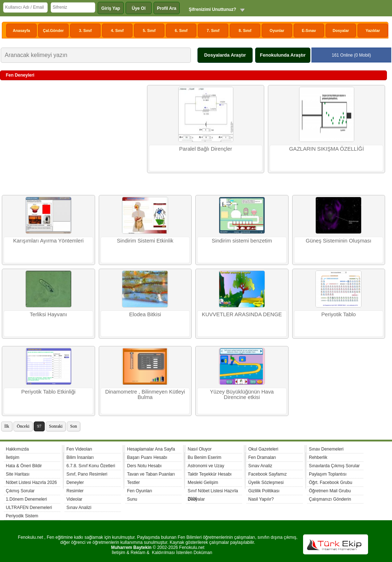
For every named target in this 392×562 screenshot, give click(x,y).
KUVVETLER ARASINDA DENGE (242, 314)
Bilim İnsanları (80, 457)
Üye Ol (139, 8)
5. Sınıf (149, 30)
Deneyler (75, 482)
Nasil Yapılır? (261, 499)
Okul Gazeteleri (263, 449)
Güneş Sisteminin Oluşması (338, 241)
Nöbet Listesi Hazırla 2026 (31, 482)
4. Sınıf (117, 30)
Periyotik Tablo (338, 314)
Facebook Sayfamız (268, 474)
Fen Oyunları (140, 491)
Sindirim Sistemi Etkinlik (145, 241)
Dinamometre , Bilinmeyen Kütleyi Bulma (145, 394)
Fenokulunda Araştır (283, 55)
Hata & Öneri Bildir (24, 466)
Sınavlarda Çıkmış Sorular (334, 466)
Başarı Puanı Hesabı (147, 457)
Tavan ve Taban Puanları (151, 474)
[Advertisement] (73, 138)
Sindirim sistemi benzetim (242, 241)
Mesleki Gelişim (203, 482)
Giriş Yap (111, 8)
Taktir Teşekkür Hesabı (210, 474)
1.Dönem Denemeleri (26, 499)
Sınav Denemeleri (326, 449)
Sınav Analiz (260, 466)
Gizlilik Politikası (264, 491)
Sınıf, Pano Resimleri (87, 474)
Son (73, 426)
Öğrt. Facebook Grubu (330, 482)
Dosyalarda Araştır (225, 55)
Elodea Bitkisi (145, 314)
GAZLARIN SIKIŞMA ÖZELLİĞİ (326, 149)
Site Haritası (18, 474)
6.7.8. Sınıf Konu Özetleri (91, 466)
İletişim (13, 457)
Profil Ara (167, 8)
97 (39, 426)
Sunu (132, 499)
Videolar (74, 499)
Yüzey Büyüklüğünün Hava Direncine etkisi (242, 394)
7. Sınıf (213, 30)
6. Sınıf (181, 30)
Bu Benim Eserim (205, 457)
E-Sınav (309, 30)
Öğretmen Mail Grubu (330, 491)
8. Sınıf (245, 30)
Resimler (75, 491)
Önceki (23, 426)
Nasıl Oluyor (200, 449)
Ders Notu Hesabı (144, 466)
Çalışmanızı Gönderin (330, 499)
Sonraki (56, 426)
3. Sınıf (85, 30)
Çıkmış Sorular (20, 491)
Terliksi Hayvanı (48, 314)
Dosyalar (341, 30)
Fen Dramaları (262, 457)
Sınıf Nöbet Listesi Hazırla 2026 (213, 492)
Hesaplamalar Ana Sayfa (151, 449)
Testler (133, 482)
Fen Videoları (79, 449)
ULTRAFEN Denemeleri (29, 508)
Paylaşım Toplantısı (328, 474)
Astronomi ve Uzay (206, 466)
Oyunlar (277, 30)
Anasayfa (21, 30)
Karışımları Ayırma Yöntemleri (48, 241)
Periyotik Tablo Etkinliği (48, 392)
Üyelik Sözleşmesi (266, 482)
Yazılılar (373, 30)
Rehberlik (318, 457)
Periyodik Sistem (22, 516)
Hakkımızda (17, 449)
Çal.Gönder (53, 30)
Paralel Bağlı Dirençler (206, 149)
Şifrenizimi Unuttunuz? (213, 9)
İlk (7, 426)
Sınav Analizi (79, 508)
